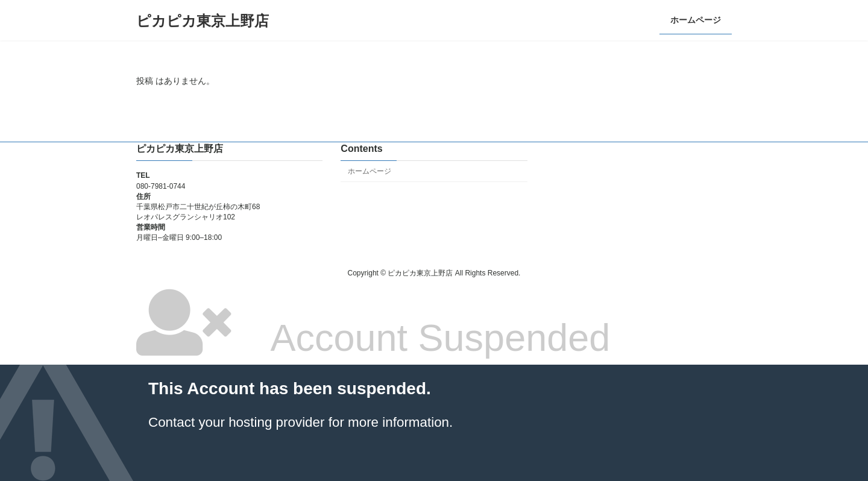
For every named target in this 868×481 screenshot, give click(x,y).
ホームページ (370, 171)
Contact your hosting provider (236, 422)
